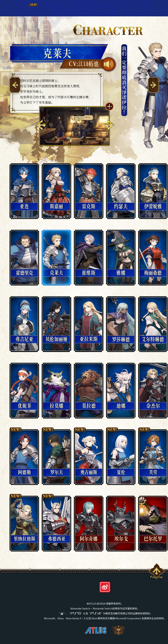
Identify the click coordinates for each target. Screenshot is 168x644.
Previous (41, 125)
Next (109, 125)
